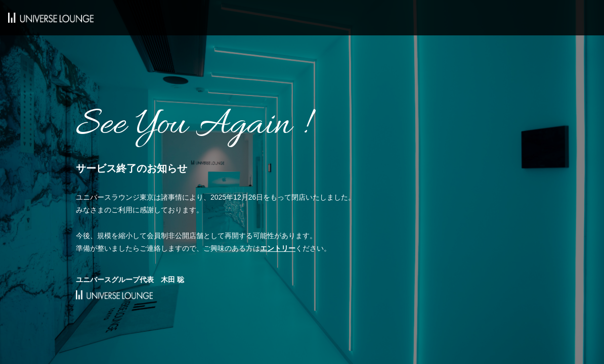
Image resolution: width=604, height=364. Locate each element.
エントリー (278, 248)
